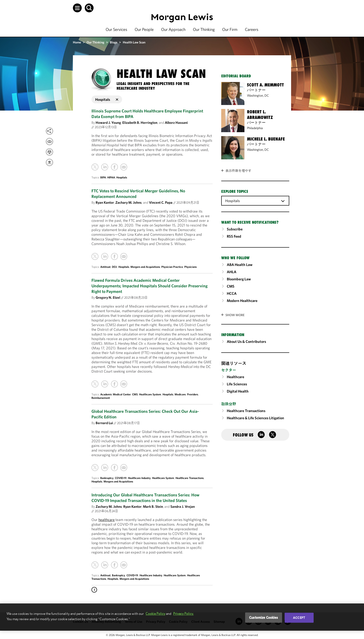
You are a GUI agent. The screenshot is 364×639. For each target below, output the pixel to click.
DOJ (114, 267)
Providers (193, 394)
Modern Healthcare (242, 301)
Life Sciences (237, 384)
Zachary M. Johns (128, 202)
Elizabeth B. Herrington (140, 123)
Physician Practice (172, 267)
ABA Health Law (240, 265)
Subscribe (235, 229)
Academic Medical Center (115, 394)
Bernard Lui (104, 423)
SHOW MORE (235, 315)
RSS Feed (234, 236)
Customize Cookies (264, 618)
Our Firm (230, 29)
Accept (299, 618)
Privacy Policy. (183, 614)
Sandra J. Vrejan (183, 506)
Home (77, 42)
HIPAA (111, 177)
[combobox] (255, 200)
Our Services (116, 29)
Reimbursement (101, 398)
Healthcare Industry (139, 478)
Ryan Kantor (105, 202)
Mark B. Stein (153, 506)
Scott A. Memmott (265, 85)
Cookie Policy (155, 614)
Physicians (190, 267)
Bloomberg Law (239, 279)
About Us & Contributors (246, 341)
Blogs (114, 42)
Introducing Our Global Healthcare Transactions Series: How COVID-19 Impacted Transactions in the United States (145, 498)
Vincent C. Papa (161, 202)
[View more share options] (49, 131)
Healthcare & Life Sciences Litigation (255, 418)
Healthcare (236, 377)
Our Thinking (204, 29)
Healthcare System (150, 394)
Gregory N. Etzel (108, 297)
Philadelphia (255, 128)
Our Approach (173, 29)
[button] (77, 8)
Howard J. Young (108, 123)
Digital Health (238, 391)
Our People (144, 29)
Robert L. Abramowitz (260, 115)
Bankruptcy (107, 478)
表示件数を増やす (238, 171)
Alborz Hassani (176, 123)
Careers (252, 29)
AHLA (232, 272)
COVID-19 (121, 478)
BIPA (103, 177)
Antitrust (105, 267)
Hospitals (122, 177)
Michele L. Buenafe (266, 139)
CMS (135, 394)
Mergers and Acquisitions (145, 267)
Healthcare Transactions (190, 478)
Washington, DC (258, 95)
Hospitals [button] (107, 99)
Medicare (180, 394)
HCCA (232, 293)
